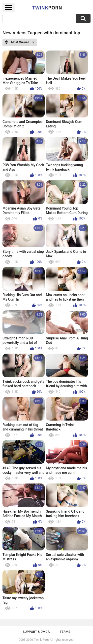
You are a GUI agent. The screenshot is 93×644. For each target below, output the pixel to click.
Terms (65, 632)
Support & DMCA (36, 632)
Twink (47, 7)
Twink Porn (41, 640)
